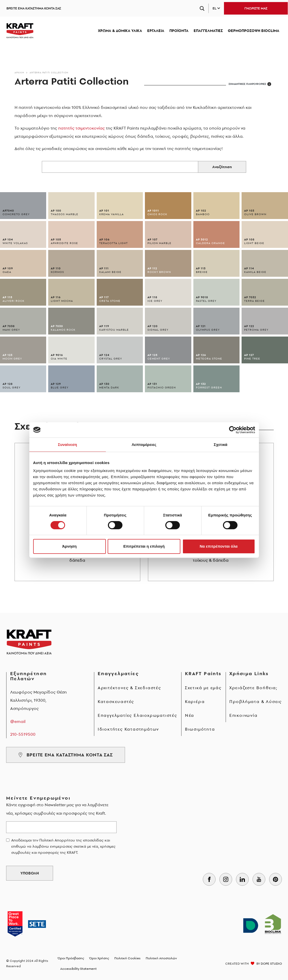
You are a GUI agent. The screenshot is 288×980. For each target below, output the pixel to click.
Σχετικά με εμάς (203, 688)
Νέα (190, 715)
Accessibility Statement (78, 969)
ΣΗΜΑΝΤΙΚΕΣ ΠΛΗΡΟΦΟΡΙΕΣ (250, 84)
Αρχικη (19, 72)
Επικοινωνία (243, 715)
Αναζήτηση (222, 167)
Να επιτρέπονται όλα (219, 546)
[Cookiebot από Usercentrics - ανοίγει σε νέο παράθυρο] (233, 430)
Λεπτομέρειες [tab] (144, 445)
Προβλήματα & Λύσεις (256, 701)
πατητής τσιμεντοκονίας (82, 128)
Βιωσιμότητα (200, 729)
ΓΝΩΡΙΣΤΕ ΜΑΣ (256, 8)
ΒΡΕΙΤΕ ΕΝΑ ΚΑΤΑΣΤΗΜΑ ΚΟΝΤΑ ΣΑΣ (34, 8)
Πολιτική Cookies (127, 958)
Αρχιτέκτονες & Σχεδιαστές (129, 688)
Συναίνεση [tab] (67, 445)
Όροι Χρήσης (99, 958)
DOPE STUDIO (271, 964)
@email (18, 721)
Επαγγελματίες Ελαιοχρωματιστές (137, 715)
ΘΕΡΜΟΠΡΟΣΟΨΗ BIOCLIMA (254, 31)
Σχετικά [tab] (221, 445)
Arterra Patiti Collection (49, 72)
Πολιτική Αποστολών (161, 958)
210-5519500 (23, 734)
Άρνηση (69, 546)
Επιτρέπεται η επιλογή (144, 546)
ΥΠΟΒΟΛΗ (30, 873)
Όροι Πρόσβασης (71, 958)
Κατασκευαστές (116, 701)
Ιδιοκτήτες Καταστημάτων (128, 729)
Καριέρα (195, 701)
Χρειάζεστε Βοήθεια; (253, 688)
